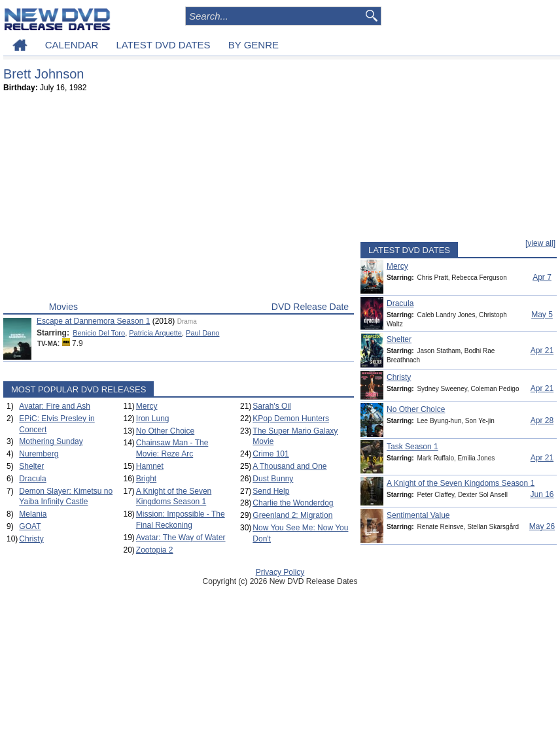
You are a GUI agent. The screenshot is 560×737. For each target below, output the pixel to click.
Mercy (147, 406)
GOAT (30, 526)
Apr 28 (542, 420)
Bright (146, 479)
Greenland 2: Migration (292, 515)
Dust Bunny (273, 479)
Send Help (271, 491)
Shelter (31, 466)
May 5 (542, 315)
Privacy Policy (280, 572)
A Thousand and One (289, 466)
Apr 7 (542, 277)
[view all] (540, 243)
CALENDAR (72, 45)
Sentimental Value (418, 515)
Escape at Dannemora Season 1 (93, 321)
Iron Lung (153, 419)
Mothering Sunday (51, 441)
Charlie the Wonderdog (293, 503)
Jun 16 (542, 494)
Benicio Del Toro (99, 333)
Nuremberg (39, 454)
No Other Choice (165, 431)
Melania (33, 514)
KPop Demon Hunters (291, 419)
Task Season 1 (412, 447)
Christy (31, 539)
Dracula (32, 479)
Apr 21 (542, 351)
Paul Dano (202, 333)
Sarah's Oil (271, 406)
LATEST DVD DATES (163, 45)
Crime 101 (271, 454)
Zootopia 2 (155, 550)
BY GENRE (254, 45)
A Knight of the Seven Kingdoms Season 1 (461, 483)
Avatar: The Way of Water (181, 538)
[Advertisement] (179, 200)
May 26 (542, 526)
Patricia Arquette (155, 333)
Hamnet (150, 466)
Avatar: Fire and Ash (55, 406)
